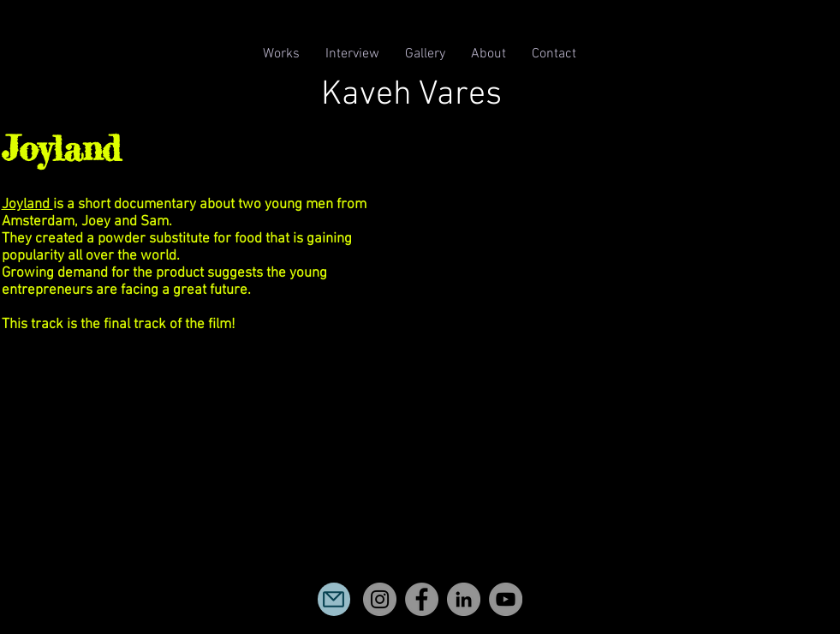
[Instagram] (380, 599)
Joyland (27, 205)
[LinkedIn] (464, 599)
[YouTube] (506, 599)
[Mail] (334, 599)
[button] (281, 54)
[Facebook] (422, 599)
